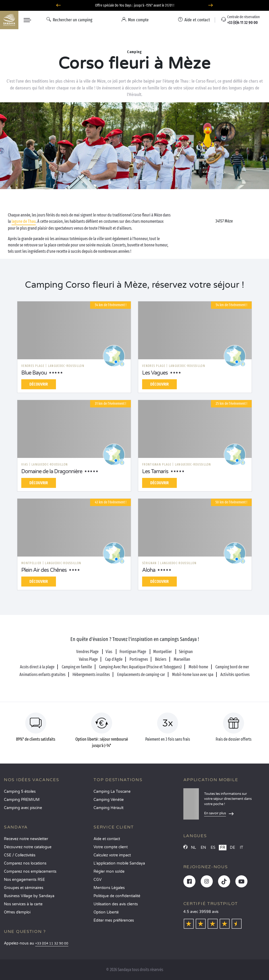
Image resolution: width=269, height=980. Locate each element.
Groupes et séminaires (24, 888)
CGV (98, 880)
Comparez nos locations (25, 863)
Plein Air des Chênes (44, 570)
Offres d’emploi (17, 912)
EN (203, 848)
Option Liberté (106, 912)
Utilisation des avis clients (116, 904)
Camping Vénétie (109, 800)
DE (232, 848)
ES (213, 848)
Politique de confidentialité (117, 896)
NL (193, 848)
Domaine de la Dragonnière (52, 472)
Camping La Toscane (112, 792)
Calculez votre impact (112, 855)
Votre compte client (111, 847)
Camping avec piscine (23, 808)
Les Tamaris (155, 472)
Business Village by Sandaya (29, 896)
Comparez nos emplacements (30, 872)
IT (242, 848)
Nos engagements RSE (24, 880)
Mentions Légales (109, 888)
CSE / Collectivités (20, 855)
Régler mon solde (109, 872)
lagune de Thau (24, 221)
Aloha (149, 570)
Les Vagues (155, 373)
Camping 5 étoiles (20, 792)
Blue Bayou (34, 373)
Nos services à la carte (23, 904)
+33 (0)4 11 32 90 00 (52, 944)
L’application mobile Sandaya (119, 863)
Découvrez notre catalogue (28, 847)
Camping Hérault (108, 808)
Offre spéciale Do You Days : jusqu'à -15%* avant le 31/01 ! (135, 5)
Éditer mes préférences (114, 920)
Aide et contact (107, 839)
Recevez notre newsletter (26, 839)
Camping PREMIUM (22, 800)
